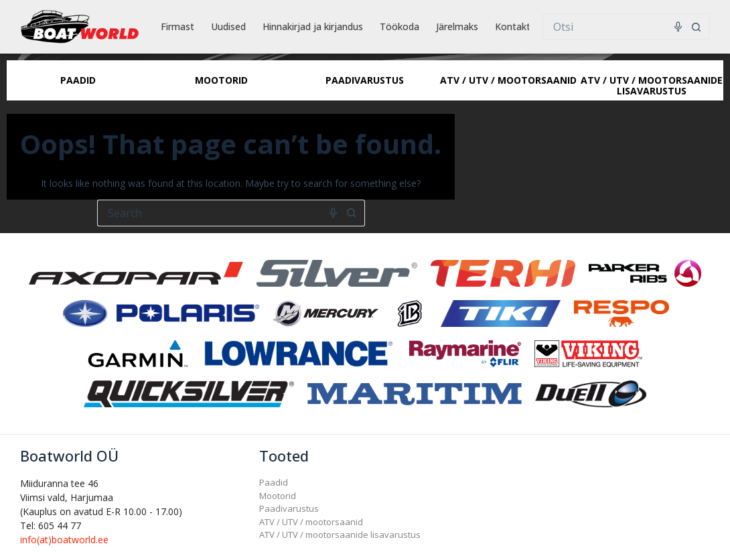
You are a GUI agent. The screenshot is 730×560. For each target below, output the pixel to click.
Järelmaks (457, 26)
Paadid (274, 482)
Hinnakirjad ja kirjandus (313, 26)
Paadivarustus (289, 508)
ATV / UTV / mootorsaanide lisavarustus (340, 535)
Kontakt (513, 26)
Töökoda (399, 26)
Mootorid (278, 496)
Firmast (177, 26)
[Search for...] (613, 27)
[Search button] (697, 27)
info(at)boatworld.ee (64, 540)
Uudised (228, 26)
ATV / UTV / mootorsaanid (311, 522)
